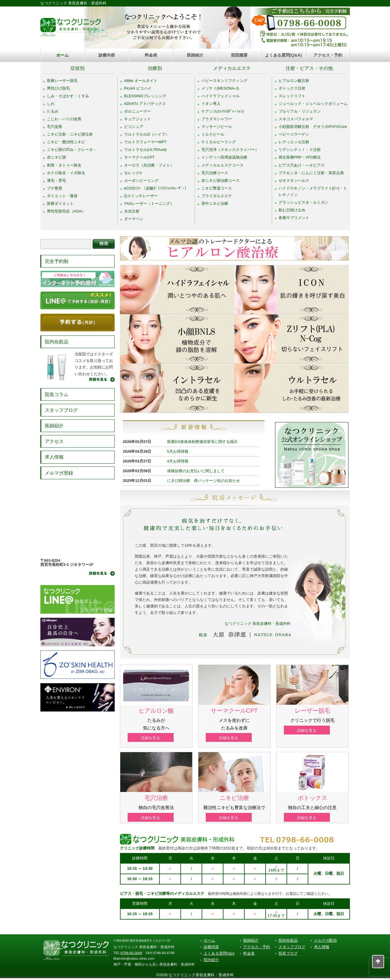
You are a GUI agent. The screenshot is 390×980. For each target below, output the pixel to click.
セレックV (133, 173)
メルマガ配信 (325, 942)
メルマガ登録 (59, 473)
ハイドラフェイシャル (220, 96)
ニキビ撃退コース (217, 188)
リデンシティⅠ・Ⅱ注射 (300, 150)
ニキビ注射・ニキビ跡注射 (70, 134)
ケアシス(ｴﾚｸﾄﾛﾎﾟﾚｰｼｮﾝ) (223, 111)
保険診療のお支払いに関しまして (196, 471)
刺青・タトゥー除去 (64, 165)
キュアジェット (138, 119)
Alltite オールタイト (141, 81)
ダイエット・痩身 (62, 196)
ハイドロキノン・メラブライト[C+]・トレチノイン (313, 191)
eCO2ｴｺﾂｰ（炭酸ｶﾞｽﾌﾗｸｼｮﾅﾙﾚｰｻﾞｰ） (156, 188)
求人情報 (54, 457)
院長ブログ (288, 955)
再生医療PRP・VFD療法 (300, 157)
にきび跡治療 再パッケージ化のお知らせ (204, 481)
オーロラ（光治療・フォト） (149, 165)
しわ (51, 104)
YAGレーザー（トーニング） (149, 204)
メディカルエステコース (222, 165)
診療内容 (107, 55)
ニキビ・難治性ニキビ (66, 142)
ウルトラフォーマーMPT (145, 142)
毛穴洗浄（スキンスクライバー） (230, 150)
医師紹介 (195, 55)
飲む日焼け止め (292, 210)
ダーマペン (134, 219)
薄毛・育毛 (56, 181)
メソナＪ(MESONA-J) (220, 88)
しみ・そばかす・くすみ (68, 96)
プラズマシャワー (217, 119)
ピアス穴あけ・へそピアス (302, 165)
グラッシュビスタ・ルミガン (303, 202)
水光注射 (132, 211)
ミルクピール (213, 134)
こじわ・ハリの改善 (64, 119)
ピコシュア (134, 127)
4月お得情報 (178, 461)
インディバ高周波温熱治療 (224, 157)
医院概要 (239, 55)
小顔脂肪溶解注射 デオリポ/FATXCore (313, 127)
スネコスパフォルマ (296, 119)
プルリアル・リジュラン (300, 111)
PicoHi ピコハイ (138, 88)
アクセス (54, 441)
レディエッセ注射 (294, 142)
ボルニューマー (138, 111)
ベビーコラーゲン (294, 134)
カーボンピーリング (141, 181)
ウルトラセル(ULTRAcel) (145, 150)
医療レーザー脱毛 (62, 81)
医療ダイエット (60, 204)
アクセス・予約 (328, 55)
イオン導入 (211, 104)
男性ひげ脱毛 (58, 88)
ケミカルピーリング (219, 142)
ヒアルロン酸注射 (294, 81)
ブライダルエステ (217, 196)
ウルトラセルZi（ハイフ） (147, 134)
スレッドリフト (292, 96)
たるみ (53, 111)
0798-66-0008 (131, 954)
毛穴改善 (55, 127)
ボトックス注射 (292, 88)
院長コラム (57, 395)
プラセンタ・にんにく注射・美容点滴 (311, 173)
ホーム (62, 55)
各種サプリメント (294, 218)
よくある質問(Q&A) (283, 55)
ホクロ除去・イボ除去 (66, 173)
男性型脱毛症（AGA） (66, 211)
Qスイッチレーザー (141, 196)
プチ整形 (55, 188)
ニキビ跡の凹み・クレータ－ (72, 150)
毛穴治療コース (215, 173)
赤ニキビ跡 (56, 157)
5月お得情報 (178, 451)
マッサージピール (217, 127)
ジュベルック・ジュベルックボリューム (313, 104)
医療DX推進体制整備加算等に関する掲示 (202, 442)
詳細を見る (156, 738)
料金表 (151, 55)
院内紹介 (211, 962)
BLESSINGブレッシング (145, 96)
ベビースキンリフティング (224, 81)
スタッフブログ (61, 410)
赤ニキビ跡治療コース (220, 181)
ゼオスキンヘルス (294, 181)
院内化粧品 (57, 342)
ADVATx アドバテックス (145, 104)
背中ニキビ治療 (215, 204)
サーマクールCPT (139, 157)
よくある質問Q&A (219, 955)
